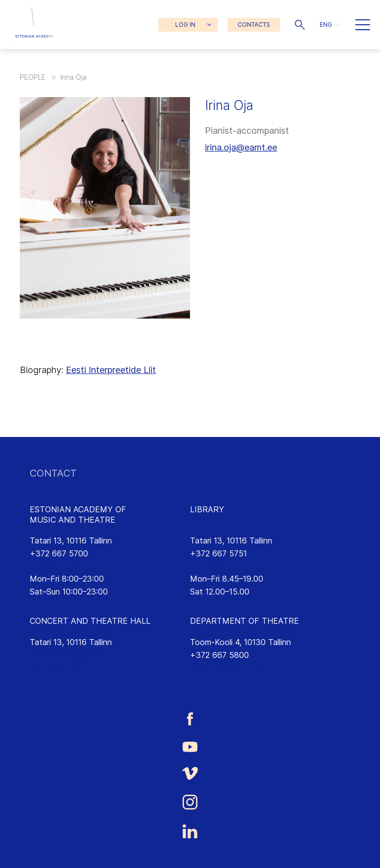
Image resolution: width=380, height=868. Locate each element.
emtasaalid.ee (55, 667)
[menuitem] (330, 25)
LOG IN (185, 25)
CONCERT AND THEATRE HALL (90, 621)
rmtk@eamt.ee (217, 566)
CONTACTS (254, 25)
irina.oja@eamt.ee (241, 147)
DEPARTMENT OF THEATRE (244, 621)
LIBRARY (207, 509)
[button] (300, 25)
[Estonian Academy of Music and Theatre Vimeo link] (190, 774)
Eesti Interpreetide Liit (111, 370)
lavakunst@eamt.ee (226, 667)
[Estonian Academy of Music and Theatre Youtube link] (190, 746)
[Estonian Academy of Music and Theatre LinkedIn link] (190, 831)
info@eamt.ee (55, 566)
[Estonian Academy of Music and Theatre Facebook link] (190, 719)
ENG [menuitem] (326, 25)
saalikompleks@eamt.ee (73, 655)
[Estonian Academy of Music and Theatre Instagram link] (190, 802)
